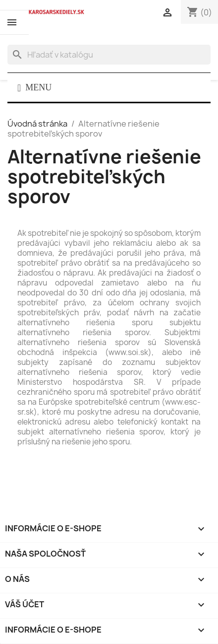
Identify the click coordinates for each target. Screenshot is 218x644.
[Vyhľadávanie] (109, 55)
